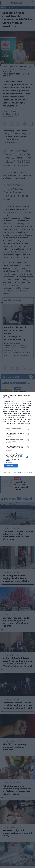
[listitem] (17, 429)
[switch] (28, 434)
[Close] (31, 396)
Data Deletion (7, 473)
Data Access (17, 473)
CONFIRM (11, 466)
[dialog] (17, 434)
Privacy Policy (28, 473)
